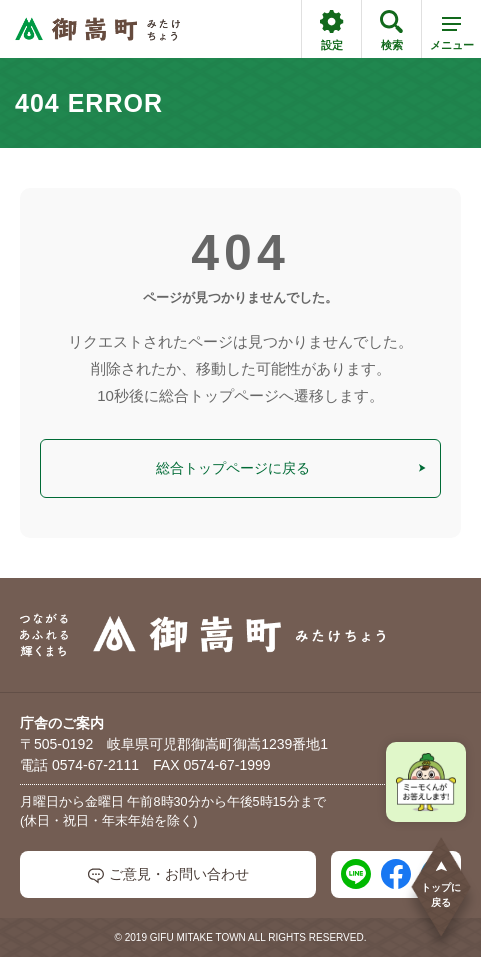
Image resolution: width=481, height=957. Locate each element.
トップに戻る (441, 883)
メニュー (452, 37)
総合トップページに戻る (291, 468)
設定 (331, 30)
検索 (391, 30)
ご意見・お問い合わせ (168, 874)
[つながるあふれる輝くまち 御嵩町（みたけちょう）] (97, 29)
